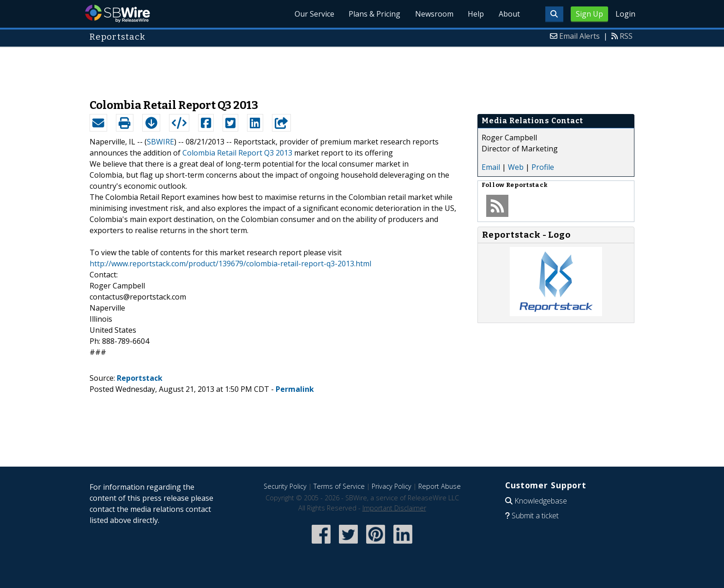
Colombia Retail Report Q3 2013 (237, 153)
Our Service (313, 14)
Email (491, 167)
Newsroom (433, 14)
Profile (543, 167)
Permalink (295, 389)
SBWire (118, 14)
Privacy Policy (392, 486)
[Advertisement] (362, 68)
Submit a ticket (535, 516)
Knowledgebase (541, 501)
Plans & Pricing (374, 14)
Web (516, 167)
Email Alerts (579, 36)
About (509, 14)
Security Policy (285, 486)
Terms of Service (339, 486)
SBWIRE (160, 142)
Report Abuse (440, 486)
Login (625, 14)
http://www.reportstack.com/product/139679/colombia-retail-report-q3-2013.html (230, 264)
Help (475, 14)
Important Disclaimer (394, 508)
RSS (626, 36)
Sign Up (589, 14)
